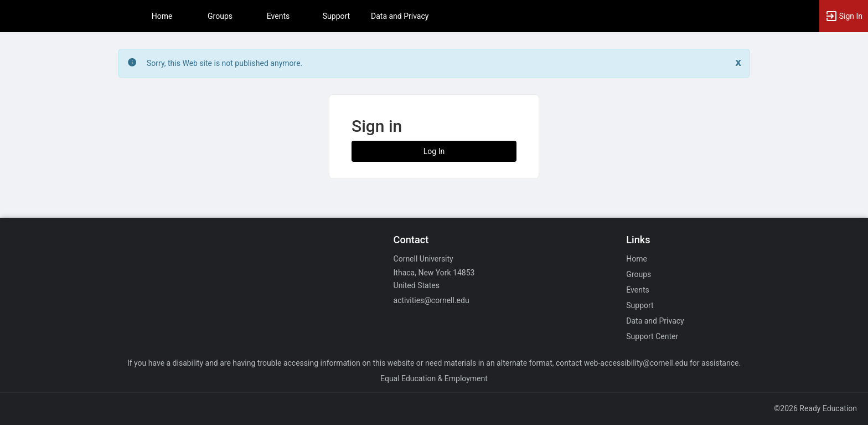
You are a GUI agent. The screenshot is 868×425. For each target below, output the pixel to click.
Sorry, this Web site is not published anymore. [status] (224, 63)
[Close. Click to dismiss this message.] (738, 62)
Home (637, 259)
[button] (844, 16)
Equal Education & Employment (434, 378)
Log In (434, 151)
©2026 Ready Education (815, 408)
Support (336, 16)
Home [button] (162, 16)
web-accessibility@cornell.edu (636, 363)
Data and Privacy (400, 16)
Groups (220, 16)
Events (278, 16)
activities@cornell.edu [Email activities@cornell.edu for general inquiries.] (432, 300)
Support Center (652, 336)
